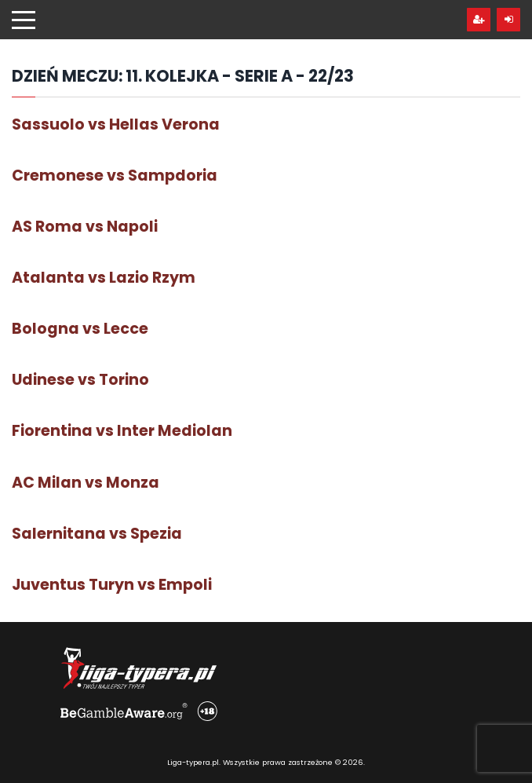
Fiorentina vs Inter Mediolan (122, 431)
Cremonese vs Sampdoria (115, 176)
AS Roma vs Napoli (85, 227)
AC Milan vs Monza (86, 483)
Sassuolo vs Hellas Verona (116, 124)
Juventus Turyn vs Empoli (112, 585)
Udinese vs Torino (80, 380)
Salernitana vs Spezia (97, 534)
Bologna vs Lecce (80, 329)
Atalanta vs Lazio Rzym (104, 278)
